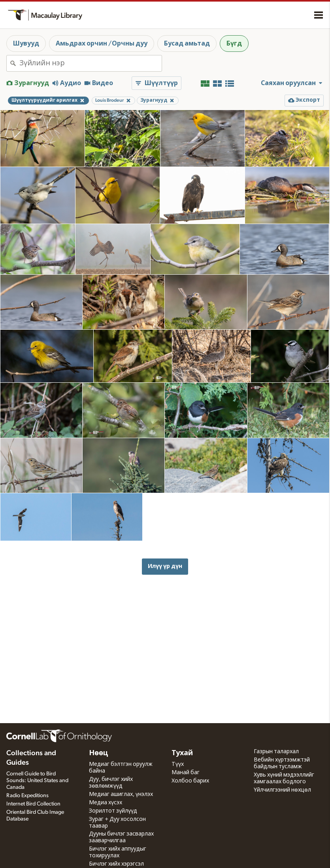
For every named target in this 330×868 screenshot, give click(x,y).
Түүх (178, 764)
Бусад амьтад (187, 44)
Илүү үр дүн (165, 566)
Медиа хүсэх (106, 803)
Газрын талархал (276, 752)
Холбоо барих (190, 781)
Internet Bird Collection (33, 804)
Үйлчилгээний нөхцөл (282, 790)
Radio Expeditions (27, 796)
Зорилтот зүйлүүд (113, 811)
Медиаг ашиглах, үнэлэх (121, 794)
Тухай (182, 753)
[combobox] (91, 63)
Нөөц (99, 753)
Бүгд (234, 44)
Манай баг (186, 773)
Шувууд (26, 44)
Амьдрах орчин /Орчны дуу (102, 44)
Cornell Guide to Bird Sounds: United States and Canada (37, 781)
